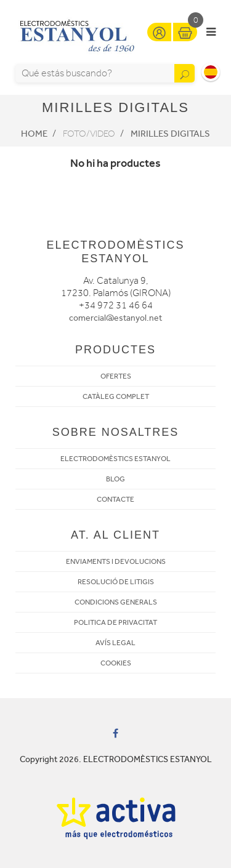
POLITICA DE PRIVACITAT (115, 622)
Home (34, 134)
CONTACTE (115, 499)
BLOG (115, 479)
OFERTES (116, 376)
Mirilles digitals (170, 134)
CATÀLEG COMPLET (116, 396)
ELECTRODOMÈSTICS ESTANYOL (115, 459)
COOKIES (116, 663)
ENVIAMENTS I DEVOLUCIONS (116, 561)
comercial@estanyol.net (115, 318)
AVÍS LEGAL (115, 643)
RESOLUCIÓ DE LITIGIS (116, 582)
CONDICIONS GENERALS (116, 602)
